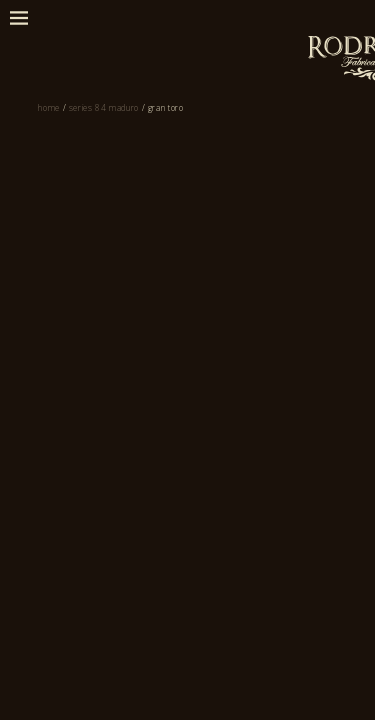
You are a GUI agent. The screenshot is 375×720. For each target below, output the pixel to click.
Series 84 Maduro (130, 171)
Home (38, 171)
